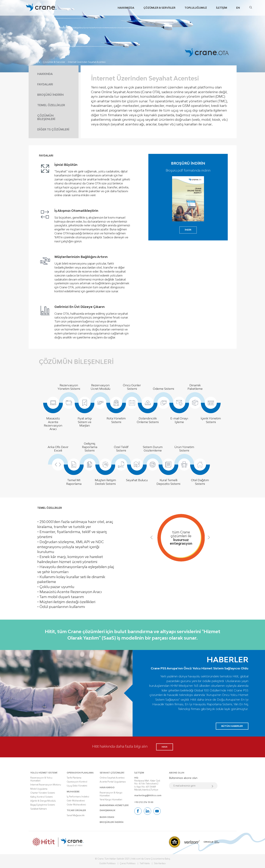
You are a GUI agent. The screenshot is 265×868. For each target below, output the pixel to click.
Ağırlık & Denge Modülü (43, 801)
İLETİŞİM (139, 773)
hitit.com (136, 859)
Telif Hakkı (145, 863)
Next (211, 538)
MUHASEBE (73, 792)
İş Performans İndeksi (78, 797)
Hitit (165, 747)
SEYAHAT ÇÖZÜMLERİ (112, 773)
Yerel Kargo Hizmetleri (111, 800)
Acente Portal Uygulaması (113, 782)
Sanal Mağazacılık (76, 815)
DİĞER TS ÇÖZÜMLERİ (53, 129)
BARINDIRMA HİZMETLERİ (114, 805)
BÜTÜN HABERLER (232, 726)
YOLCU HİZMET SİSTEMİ (44, 773)
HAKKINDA (45, 74)
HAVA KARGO (107, 787)
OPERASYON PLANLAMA (80, 773)
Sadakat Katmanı (39, 809)
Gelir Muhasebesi (76, 801)
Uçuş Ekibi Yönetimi (77, 786)
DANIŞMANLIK (107, 810)
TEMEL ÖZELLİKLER (51, 105)
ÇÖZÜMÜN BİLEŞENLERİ (46, 117)
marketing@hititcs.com (148, 795)
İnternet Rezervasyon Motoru (46, 785)
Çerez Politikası (128, 863)
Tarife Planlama (74, 778)
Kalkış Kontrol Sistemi (42, 797)
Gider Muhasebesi (76, 805)
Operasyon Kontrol (77, 782)
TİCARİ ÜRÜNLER (76, 810)
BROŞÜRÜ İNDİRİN (50, 95)
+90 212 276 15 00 (144, 802)
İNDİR (188, 230)
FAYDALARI (45, 84)
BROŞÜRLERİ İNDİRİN (112, 822)
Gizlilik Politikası (107, 863)
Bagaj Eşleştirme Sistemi (43, 805)
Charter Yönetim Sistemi (43, 793)
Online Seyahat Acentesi (112, 778)
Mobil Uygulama (39, 789)
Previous (153, 538)
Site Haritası (160, 863)
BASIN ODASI (107, 817)
